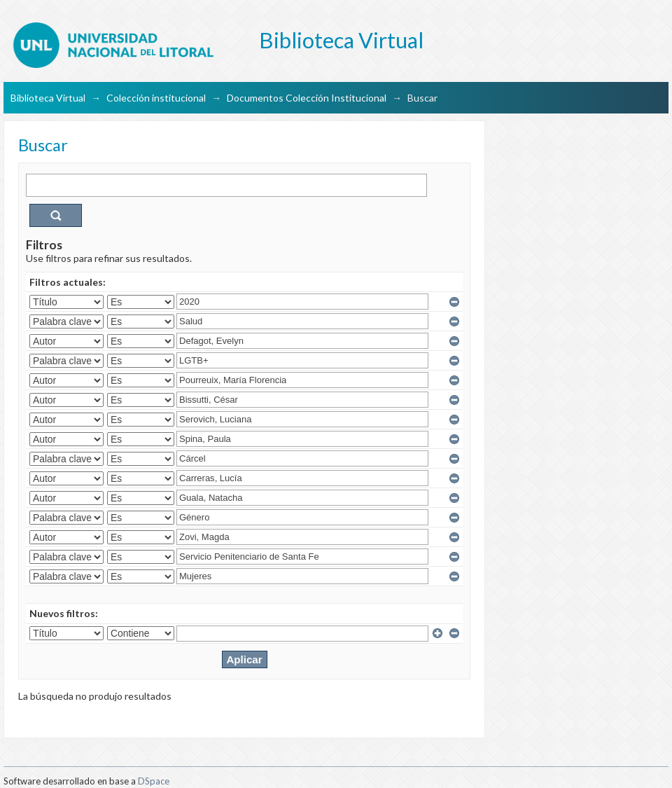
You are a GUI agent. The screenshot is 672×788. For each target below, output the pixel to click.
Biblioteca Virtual (48, 98)
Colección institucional (156, 98)
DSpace (154, 781)
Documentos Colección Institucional (307, 98)
